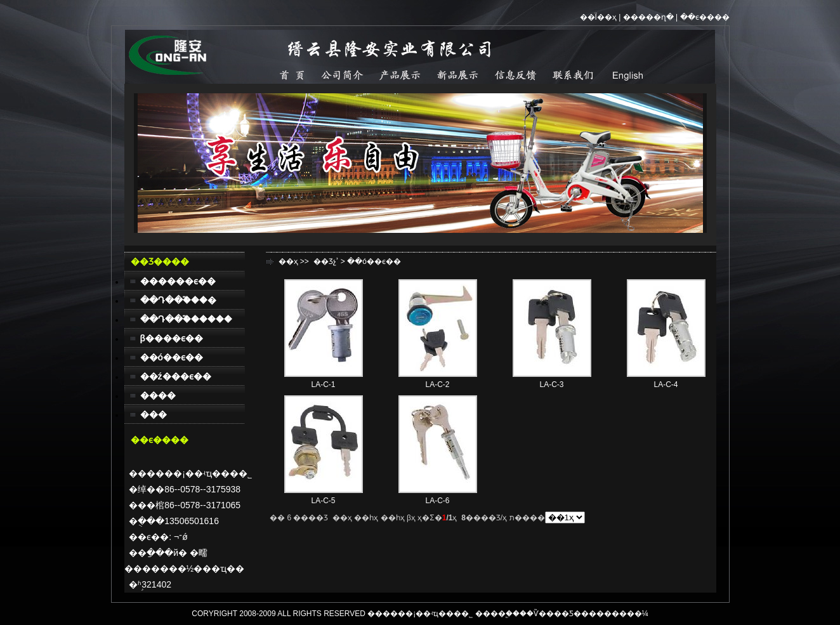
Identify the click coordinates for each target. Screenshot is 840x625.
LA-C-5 (323, 501)
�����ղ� (648, 17)
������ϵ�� (178, 281)
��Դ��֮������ (186, 319)
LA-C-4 (666, 385)
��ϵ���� (705, 17)
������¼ (622, 614)
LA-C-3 (551, 385)
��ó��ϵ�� (172, 357)
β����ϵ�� (172, 338)
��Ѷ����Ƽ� (550, 614)
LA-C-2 (437, 385)
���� (158, 395)
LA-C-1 (323, 385)
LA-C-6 (437, 501)
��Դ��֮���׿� (178, 300)
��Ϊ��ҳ (598, 17)
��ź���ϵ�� (176, 376)
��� (154, 414)
